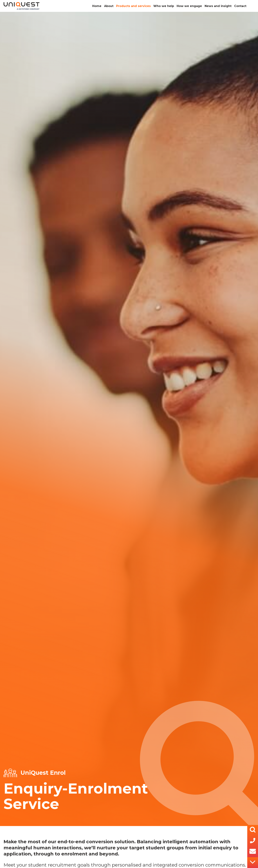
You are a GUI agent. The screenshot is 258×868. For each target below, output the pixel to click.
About (109, 6)
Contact (240, 6)
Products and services (133, 6)
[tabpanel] (129, 419)
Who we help (164, 6)
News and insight (218, 6)
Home (97, 6)
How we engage (189, 6)
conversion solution (110, 842)
